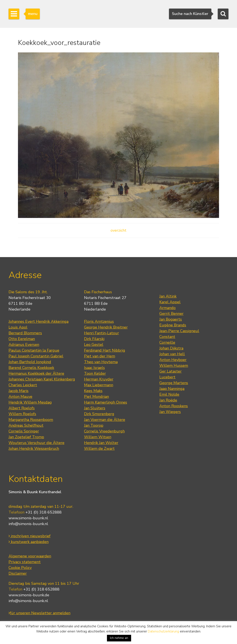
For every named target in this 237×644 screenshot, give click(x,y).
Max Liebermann (99, 385)
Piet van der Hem (100, 356)
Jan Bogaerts (171, 319)
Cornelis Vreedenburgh (104, 431)
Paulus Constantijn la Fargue (34, 350)
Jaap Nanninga (172, 389)
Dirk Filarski (94, 339)
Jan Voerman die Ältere (105, 420)
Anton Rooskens (174, 406)
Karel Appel (170, 302)
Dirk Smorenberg (99, 414)
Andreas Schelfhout (26, 425)
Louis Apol (18, 327)
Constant (167, 337)
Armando (167, 308)
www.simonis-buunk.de (29, 595)
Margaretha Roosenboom (31, 420)
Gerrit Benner (171, 314)
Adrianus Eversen (24, 345)
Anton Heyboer (173, 360)
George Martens (174, 383)
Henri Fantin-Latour (101, 333)
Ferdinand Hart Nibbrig (105, 350)
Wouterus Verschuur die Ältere (36, 443)
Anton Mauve (20, 397)
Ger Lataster (170, 371)
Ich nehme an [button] (119, 638)
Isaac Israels (94, 368)
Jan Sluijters (95, 408)
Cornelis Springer (24, 431)
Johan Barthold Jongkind (30, 362)
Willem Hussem (174, 366)
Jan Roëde (168, 400)
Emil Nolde (169, 394)
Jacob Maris (19, 391)
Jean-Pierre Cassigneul (179, 331)
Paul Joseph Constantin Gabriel (36, 356)
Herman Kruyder (99, 379)
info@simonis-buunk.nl (28, 524)
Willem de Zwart (99, 449)
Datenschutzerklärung (163, 631)
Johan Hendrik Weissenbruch (34, 449)
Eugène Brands (173, 325)
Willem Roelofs (22, 414)
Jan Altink (168, 296)
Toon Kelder (95, 373)
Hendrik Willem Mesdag (30, 402)
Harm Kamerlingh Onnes (106, 402)
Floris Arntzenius (99, 321)
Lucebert (167, 377)
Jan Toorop (94, 425)
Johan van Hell (172, 354)
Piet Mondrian (96, 397)
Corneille (167, 342)
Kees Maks (93, 391)
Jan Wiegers (170, 412)
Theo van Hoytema (101, 362)
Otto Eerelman (22, 339)
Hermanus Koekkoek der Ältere (36, 373)
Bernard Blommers (25, 333)
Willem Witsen (98, 437)
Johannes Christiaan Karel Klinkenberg (42, 379)
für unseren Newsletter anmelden (39, 613)
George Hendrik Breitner (106, 327)
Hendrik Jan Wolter (101, 443)
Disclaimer (18, 573)
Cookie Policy (20, 568)
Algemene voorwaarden (30, 556)
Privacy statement (25, 562)
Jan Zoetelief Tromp (26, 437)
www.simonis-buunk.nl (28, 518)
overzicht (118, 230)
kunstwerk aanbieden (29, 542)
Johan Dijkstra (171, 348)
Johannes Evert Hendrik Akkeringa (39, 321)
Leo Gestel (94, 345)
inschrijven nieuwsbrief (30, 536)
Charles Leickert (23, 385)
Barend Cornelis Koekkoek (31, 368)
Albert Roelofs (22, 408)
